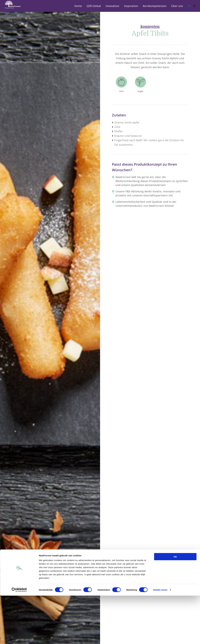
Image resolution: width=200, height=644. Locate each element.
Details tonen (160, 638)
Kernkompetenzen (155, 6)
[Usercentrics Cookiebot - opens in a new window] (19, 638)
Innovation (112, 6)
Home (78, 6)
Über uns (177, 6)
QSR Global (94, 6)
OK (175, 605)
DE (190, 6)
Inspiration (131, 6)
